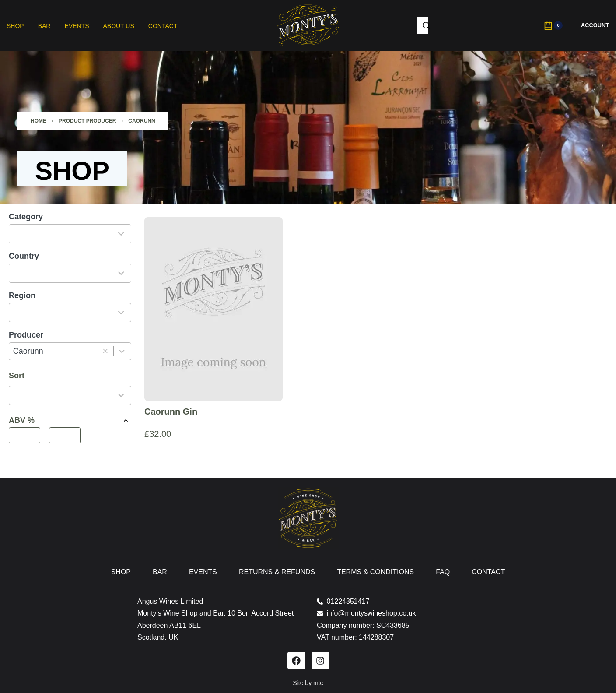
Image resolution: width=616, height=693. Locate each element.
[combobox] (61, 234)
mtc (318, 683)
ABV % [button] (70, 420)
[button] (105, 351)
